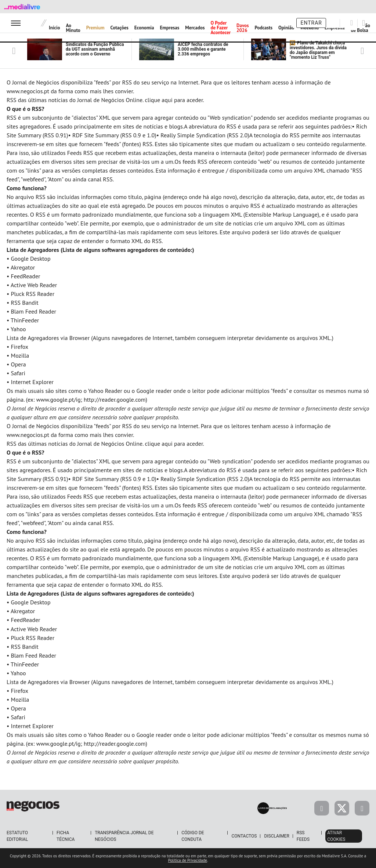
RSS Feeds (303, 836)
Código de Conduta (193, 836)
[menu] (16, 23)
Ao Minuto (73, 28)
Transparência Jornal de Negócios (124, 836)
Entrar (311, 23)
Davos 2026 (243, 28)
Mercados (195, 28)
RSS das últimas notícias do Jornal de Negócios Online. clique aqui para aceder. (105, 100)
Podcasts (264, 28)
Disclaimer (276, 836)
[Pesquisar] (352, 23)
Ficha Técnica (66, 836)
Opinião (286, 28)
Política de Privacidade (188, 860)
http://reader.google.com (115, 399)
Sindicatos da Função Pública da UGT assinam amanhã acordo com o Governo (95, 49)
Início (54, 28)
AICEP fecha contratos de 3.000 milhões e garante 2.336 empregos (203, 49)
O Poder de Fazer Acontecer (220, 28)
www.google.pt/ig (59, 399)
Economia (144, 28)
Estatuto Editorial (17, 836)
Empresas (169, 28)
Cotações (120, 28)
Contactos (244, 836)
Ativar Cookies (336, 836)
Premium (95, 28)
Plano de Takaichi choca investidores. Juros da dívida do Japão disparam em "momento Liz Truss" (318, 50)
